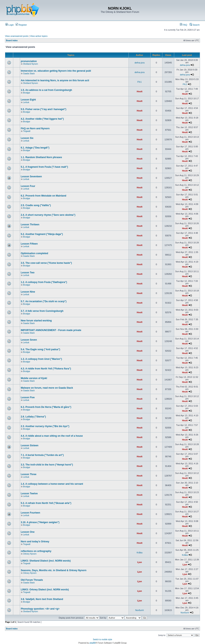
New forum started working (36, 321)
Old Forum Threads (32, 580)
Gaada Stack (29, 74)
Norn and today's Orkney (35, 542)
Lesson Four (28, 186)
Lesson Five (28, 397)
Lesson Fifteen (29, 244)
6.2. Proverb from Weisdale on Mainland (44, 196)
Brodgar (27, 93)
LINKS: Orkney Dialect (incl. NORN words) (45, 590)
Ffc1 (139, 82)
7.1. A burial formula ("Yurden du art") (42, 455)
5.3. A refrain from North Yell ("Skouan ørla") (46, 503)
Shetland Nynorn (31, 64)
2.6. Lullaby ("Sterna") (33, 417)
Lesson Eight (28, 100)
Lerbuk (26, 102)
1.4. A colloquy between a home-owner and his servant (52, 484)
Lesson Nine (28, 292)
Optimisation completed (35, 253)
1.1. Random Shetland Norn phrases (41, 157)
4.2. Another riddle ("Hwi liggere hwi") (42, 119)
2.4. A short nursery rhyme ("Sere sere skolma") (48, 215)
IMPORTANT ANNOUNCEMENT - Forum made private (51, 330)
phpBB (92, 643)
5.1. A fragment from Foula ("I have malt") (44, 167)
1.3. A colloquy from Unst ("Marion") (41, 359)
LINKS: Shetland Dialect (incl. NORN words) (46, 561)
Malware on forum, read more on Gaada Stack (47, 388)
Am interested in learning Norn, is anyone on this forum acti (55, 80)
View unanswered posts (17, 36)
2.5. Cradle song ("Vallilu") (36, 205)
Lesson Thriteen (30, 225)
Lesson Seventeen (31, 177)
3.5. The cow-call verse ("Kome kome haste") (46, 263)
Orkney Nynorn (30, 554)
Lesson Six (27, 138)
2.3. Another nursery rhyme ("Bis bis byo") (45, 426)
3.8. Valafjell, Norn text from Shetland (42, 599)
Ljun (139, 562)
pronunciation (29, 61)
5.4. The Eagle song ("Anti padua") (41, 349)
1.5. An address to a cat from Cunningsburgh (46, 90)
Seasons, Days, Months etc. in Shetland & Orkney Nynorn (54, 570)
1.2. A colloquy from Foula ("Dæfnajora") (44, 282)
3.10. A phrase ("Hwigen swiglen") (40, 522)
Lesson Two (28, 273)
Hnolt (140, 91)
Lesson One (28, 532)
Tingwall (27, 131)
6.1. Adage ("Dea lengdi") (35, 148)
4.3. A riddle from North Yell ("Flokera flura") (46, 369)
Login (10, 25)
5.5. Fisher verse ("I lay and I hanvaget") (44, 109)
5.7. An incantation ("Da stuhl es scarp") (44, 301)
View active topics (39, 36)
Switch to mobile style (102, 639)
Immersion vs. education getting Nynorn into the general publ (56, 71)
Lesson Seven (29, 340)
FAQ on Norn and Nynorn (35, 128)
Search (195, 25)
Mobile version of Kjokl (34, 378)
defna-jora (140, 63)
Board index (12, 41)
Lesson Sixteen (30, 445)
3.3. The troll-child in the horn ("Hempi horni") (47, 465)
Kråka (140, 553)
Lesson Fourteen (31, 513)
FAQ (183, 25)
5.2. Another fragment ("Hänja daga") (42, 234)
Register (21, 25)
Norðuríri (140, 610)
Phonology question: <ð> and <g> (40, 609)
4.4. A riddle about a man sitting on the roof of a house (52, 436)
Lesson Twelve (29, 494)
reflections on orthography (36, 551)
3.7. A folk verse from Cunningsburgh (42, 311)
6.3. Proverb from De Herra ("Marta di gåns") (46, 407)
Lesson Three (29, 474)
